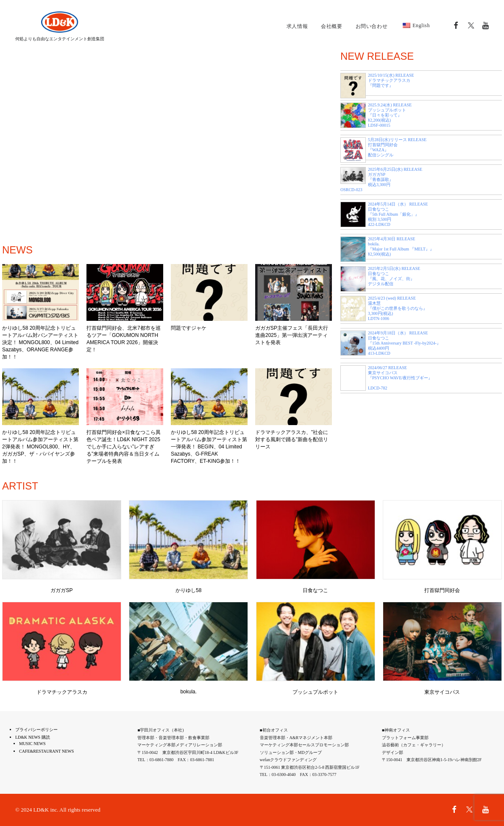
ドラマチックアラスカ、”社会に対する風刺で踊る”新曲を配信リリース (292, 439)
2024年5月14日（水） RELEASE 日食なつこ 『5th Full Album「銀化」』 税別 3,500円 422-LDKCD (398, 214)
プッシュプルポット (315, 692)
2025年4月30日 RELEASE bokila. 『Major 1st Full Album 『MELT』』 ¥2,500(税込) (401, 246)
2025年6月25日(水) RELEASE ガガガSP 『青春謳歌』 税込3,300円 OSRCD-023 (381, 179)
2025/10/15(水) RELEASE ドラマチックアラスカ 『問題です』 (391, 80)
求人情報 (297, 26)
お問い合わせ (372, 26)
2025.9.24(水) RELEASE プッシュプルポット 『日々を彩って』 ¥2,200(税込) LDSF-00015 (390, 115)
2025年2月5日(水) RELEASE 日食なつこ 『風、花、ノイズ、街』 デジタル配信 (394, 276)
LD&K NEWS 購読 (33, 737)
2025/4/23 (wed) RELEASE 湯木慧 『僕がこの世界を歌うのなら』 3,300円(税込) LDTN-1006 (398, 308)
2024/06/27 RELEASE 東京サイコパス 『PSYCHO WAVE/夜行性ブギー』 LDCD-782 (400, 378)
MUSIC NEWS (32, 744)
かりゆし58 (188, 590)
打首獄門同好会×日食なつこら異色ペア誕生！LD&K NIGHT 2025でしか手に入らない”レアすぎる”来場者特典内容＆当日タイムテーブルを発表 (124, 447)
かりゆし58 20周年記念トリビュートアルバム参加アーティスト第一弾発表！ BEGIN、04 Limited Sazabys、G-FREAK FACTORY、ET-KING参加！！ (209, 447)
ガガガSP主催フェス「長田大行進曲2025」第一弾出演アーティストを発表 (292, 335)
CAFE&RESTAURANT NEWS (46, 751)
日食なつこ (315, 590)
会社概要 (331, 26)
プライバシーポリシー (36, 730)
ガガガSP (61, 590)
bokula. (188, 692)
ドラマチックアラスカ (62, 692)
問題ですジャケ (189, 328)
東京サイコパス (442, 692)
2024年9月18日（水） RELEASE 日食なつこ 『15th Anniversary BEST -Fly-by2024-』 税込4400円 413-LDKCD (404, 343)
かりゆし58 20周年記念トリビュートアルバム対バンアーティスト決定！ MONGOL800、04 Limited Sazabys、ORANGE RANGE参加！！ (40, 342)
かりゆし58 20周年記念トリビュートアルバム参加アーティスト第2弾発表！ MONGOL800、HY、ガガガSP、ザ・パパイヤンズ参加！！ (40, 447)
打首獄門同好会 (442, 590)
